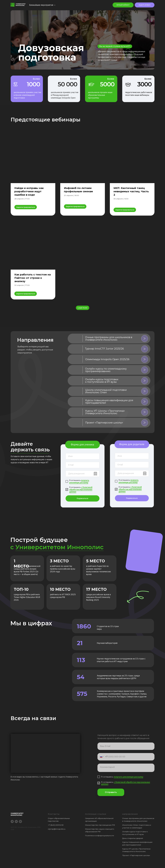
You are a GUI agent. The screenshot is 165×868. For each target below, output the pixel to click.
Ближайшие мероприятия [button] (41, 5)
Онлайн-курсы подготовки (134, 832)
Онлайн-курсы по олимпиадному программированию (106, 370)
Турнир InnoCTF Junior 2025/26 (104, 349)
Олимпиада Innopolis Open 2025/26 (107, 359)
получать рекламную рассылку (79, 481)
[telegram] (12, 821)
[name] (82, 456)
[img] (75, 338)
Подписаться (82, 498)
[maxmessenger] (20, 821)
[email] (82, 465)
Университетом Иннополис (59, 547)
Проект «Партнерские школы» (136, 855)
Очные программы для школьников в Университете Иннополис (109, 338)
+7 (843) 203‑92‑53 (56, 825)
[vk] (16, 821)
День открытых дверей (133, 838)
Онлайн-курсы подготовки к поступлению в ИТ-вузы (102, 381)
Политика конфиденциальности (99, 836)
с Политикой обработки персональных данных (81, 490)
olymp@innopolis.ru (57, 829)
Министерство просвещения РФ (100, 825)
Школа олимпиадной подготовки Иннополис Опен (106, 391)
